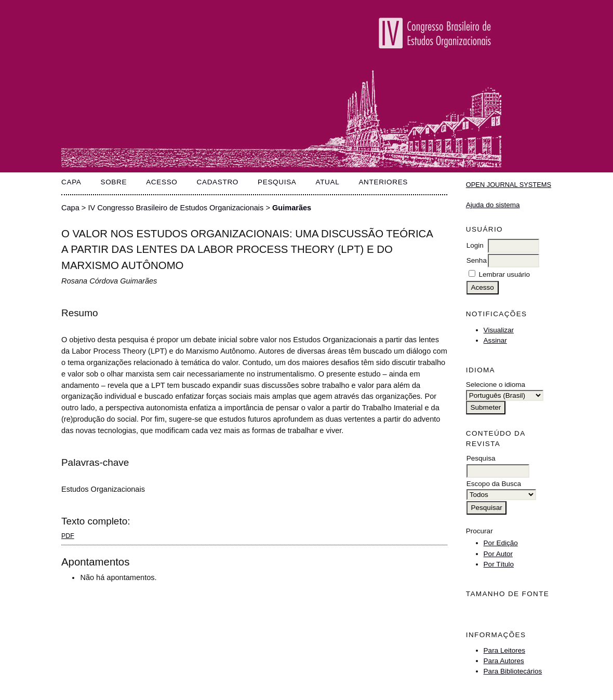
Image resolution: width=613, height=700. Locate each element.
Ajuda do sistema (493, 205)
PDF (68, 536)
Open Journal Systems (509, 185)
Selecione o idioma (496, 385)
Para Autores (504, 661)
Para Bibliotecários (513, 671)
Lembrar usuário (504, 274)
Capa (71, 182)
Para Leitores (504, 650)
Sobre (114, 182)
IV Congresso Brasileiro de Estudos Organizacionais (176, 208)
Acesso (162, 182)
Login (475, 245)
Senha (477, 260)
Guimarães (292, 208)
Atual (327, 182)
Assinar (495, 340)
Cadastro (218, 182)
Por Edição (501, 543)
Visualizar (499, 330)
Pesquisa (277, 182)
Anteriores (383, 182)
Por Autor (498, 554)
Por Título (499, 564)
